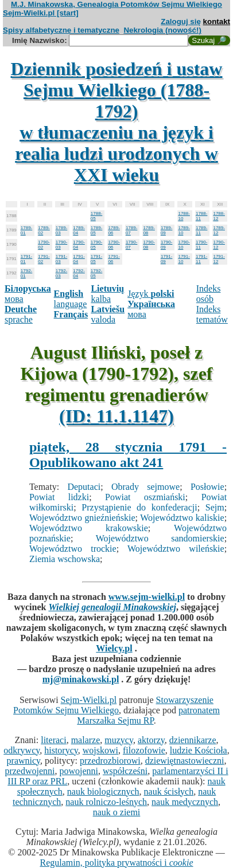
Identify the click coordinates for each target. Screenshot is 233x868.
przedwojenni (30, 771)
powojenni (79, 771)
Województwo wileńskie (176, 549)
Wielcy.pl (114, 648)
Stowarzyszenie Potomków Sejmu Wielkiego (113, 705)
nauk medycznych (185, 802)
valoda (108, 314)
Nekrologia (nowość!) (162, 30)
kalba (107, 294)
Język (151, 294)
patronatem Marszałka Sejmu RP (148, 715)
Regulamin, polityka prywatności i (116, 863)
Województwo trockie (73, 549)
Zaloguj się (181, 21)
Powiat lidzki (59, 497)
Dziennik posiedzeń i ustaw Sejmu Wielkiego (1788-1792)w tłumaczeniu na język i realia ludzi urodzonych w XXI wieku (117, 122)
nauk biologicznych (103, 792)
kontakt (217, 21)
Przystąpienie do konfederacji (139, 507)
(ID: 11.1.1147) (116, 416)
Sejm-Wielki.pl (89, 700)
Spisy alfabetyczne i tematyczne (61, 30)
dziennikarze (193, 740)
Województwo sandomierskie (160, 538)
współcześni (125, 771)
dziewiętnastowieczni (185, 761)
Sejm (215, 507)
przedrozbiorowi (110, 761)
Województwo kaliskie (182, 518)
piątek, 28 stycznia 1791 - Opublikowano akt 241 (128, 455)
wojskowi (100, 750)
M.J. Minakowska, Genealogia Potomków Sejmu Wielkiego (116, 4)
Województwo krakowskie (89, 528)
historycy (61, 750)
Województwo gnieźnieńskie (82, 518)
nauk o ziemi (117, 812)
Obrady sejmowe (145, 487)
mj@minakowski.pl (81, 679)
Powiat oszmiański (145, 497)
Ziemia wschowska (65, 559)
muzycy (119, 740)
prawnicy (24, 761)
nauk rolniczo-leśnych (106, 802)
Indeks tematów (212, 314)
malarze (86, 740)
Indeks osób (209, 294)
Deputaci (84, 487)
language (71, 299)
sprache (21, 314)
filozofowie (144, 750)
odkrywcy (22, 750)
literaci (53, 740)
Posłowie (207, 487)
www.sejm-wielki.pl (147, 597)
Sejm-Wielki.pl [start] (41, 13)
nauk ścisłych (169, 792)
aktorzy (151, 740)
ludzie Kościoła (199, 750)
